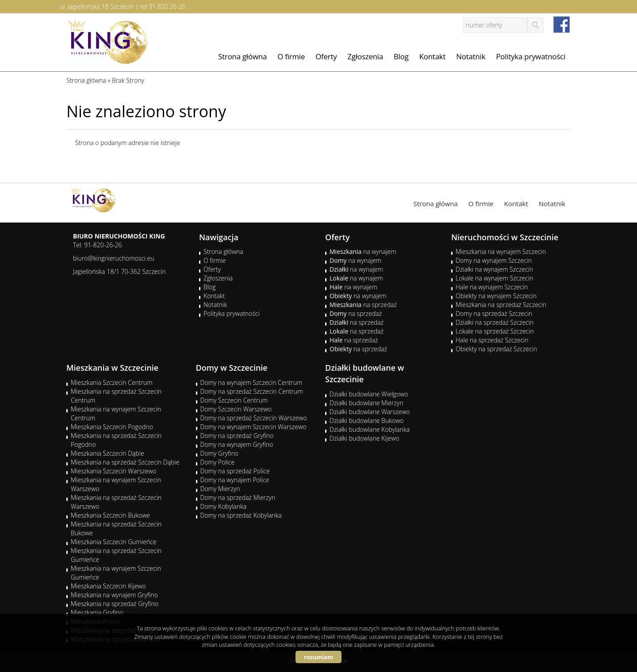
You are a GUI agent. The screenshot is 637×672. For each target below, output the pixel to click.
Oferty (326, 56)
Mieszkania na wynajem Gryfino (114, 595)
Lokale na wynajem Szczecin (494, 278)
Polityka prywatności (531, 56)
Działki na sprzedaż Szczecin (495, 322)
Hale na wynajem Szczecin (492, 287)
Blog (401, 56)
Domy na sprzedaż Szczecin (494, 313)
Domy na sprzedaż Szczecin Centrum (252, 391)
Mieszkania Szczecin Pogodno (112, 427)
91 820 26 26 (167, 6)
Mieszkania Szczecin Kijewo (108, 586)
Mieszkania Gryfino (97, 612)
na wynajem (363, 252)
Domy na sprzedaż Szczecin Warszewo (254, 418)
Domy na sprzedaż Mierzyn (238, 497)
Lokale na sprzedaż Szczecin (495, 331)
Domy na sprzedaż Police (235, 471)
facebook (562, 25)
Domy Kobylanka (224, 506)
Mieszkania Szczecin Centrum (112, 382)
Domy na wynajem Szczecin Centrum (251, 382)
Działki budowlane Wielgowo (369, 394)
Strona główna (242, 56)
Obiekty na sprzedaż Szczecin (496, 349)
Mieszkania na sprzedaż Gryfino (115, 604)
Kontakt (433, 56)
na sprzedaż (363, 305)
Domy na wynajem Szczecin (494, 260)
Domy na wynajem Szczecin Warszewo (253, 427)
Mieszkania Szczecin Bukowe (110, 515)
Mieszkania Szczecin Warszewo (114, 471)
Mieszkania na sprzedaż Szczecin (501, 305)
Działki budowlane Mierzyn (366, 403)
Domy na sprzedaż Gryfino (237, 436)
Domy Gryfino (219, 453)
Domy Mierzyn (220, 489)
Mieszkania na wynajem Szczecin (501, 252)
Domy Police (218, 462)
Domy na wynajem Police (235, 480)
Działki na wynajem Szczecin (494, 269)
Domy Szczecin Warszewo (236, 409)
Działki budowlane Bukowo (366, 420)
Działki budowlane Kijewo (365, 438)
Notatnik (471, 56)
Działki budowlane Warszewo (370, 412)
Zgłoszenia (366, 56)
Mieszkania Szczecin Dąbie (107, 453)
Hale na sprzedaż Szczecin (492, 340)
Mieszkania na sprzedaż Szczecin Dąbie (125, 462)
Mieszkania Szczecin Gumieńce (113, 542)
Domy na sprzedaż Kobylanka (241, 515)
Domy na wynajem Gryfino (237, 444)
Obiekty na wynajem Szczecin (496, 296)
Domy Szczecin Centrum (234, 400)
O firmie (291, 56)
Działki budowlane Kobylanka (370, 429)
